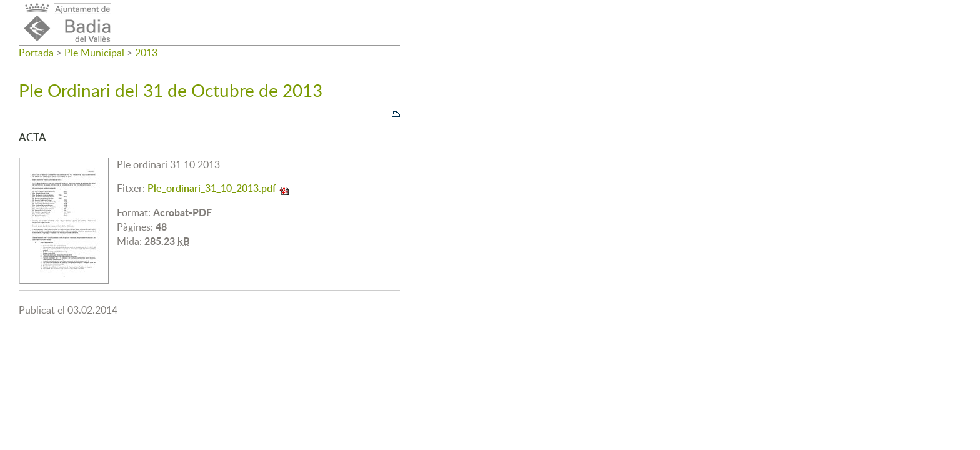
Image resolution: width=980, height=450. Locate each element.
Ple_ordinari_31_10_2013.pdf (212, 188)
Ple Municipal (94, 52)
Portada (36, 52)
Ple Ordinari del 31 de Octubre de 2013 (171, 90)
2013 (146, 52)
